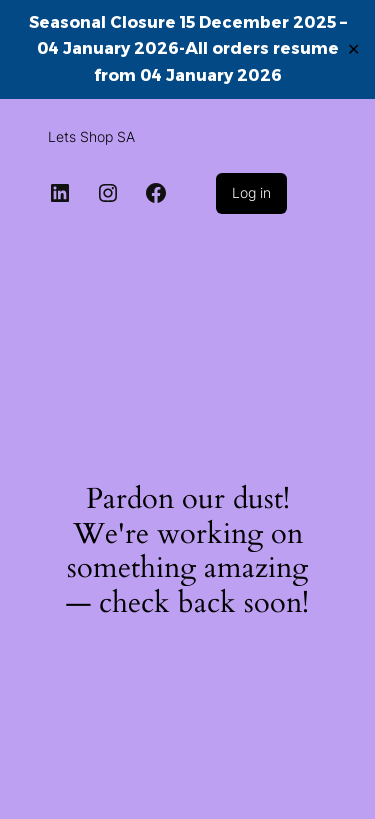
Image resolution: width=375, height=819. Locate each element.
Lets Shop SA (91, 136)
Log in (251, 192)
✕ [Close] (353, 48)
